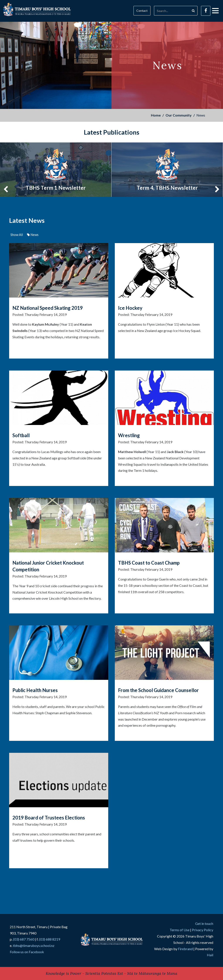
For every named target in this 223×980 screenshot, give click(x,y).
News (33, 235)
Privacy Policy (203, 930)
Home (156, 115)
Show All (17, 235)
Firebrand (185, 949)
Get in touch (204, 923)
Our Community (179, 115)
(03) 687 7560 (24, 939)
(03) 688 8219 (50, 939)
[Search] (172, 11)
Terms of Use (180, 930)
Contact (142, 11)
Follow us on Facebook (27, 952)
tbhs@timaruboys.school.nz (34, 945)
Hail (210, 955)
